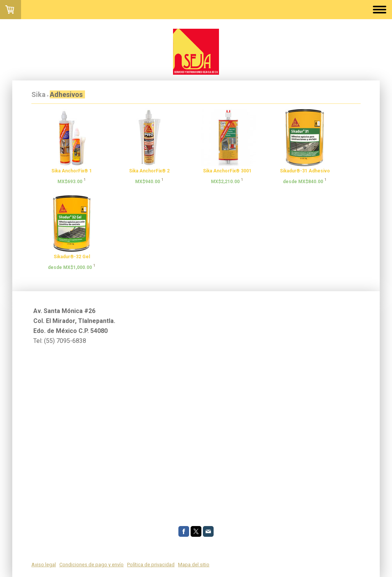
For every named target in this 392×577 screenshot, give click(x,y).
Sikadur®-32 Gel (72, 257)
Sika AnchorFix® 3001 (227, 171)
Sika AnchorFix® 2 (149, 171)
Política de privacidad (151, 565)
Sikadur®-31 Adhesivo (305, 171)
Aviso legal (44, 565)
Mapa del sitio (194, 565)
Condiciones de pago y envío (91, 565)
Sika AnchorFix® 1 (72, 171)
